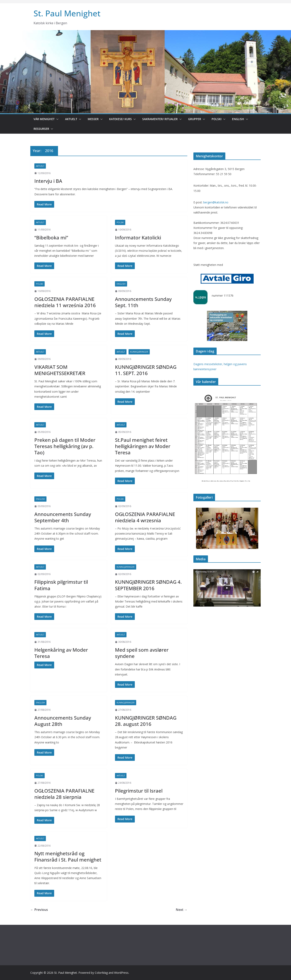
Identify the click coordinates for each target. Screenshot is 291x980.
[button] (57, 119)
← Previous (39, 910)
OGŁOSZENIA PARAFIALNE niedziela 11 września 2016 (65, 302)
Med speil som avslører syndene (142, 653)
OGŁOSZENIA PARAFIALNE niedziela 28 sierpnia (64, 794)
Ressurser (41, 129)
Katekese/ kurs (120, 119)
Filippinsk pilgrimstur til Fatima (61, 585)
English (238, 119)
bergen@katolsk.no (216, 202)
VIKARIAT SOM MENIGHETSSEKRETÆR (60, 370)
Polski (217, 119)
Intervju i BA (48, 181)
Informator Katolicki (138, 237)
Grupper (195, 119)
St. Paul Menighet (67, 13)
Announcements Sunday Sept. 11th (143, 302)
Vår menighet (44, 119)
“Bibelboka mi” (51, 237)
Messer (93, 119)
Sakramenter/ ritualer (160, 119)
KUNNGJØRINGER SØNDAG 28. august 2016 (146, 721)
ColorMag (101, 973)
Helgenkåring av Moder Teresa (61, 653)
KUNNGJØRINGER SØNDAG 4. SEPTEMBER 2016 (148, 585)
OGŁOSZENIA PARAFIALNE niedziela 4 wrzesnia (145, 517)
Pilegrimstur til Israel (139, 791)
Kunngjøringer (139, 352)
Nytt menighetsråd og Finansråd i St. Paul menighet (68, 856)
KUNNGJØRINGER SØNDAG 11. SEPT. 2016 (146, 370)
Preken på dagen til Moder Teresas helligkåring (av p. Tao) (65, 446)
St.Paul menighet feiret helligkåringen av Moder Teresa (143, 446)
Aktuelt (71, 119)
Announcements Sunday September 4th (63, 517)
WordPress (121, 973)
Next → (182, 910)
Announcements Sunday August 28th (63, 721)
